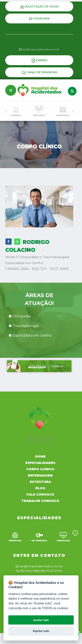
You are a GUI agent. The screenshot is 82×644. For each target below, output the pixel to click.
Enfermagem (40, 475)
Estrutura (40, 482)
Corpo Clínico (40, 469)
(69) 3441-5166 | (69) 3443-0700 (41, 571)
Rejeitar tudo (41, 631)
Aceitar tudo (41, 620)
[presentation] (6, 111)
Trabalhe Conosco (40, 501)
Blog (40, 488)
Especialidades (40, 463)
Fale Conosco (40, 494)
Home (40, 456)
